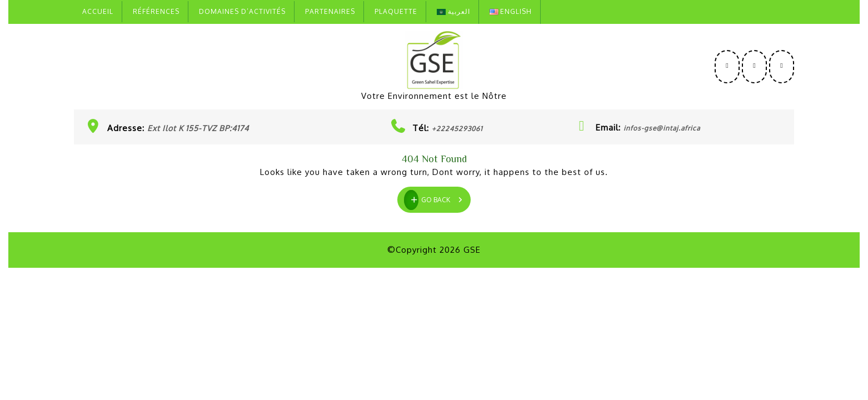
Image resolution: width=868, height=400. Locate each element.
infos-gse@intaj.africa (662, 128)
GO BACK (437, 198)
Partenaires (330, 11)
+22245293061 (457, 129)
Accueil (98, 11)
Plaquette (396, 11)
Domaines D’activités (242, 11)
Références (156, 11)
